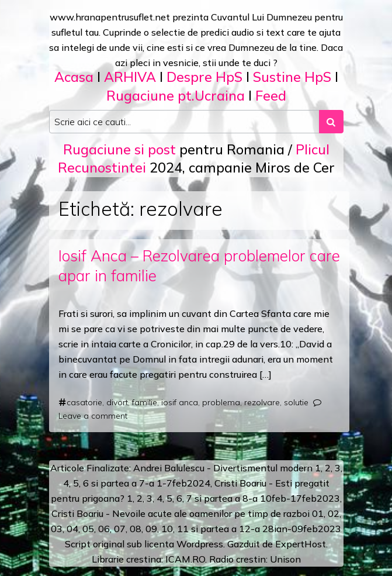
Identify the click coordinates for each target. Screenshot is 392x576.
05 (88, 529)
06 (104, 529)
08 (136, 529)
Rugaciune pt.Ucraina (176, 96)
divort (117, 402)
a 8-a (246, 498)
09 (151, 529)
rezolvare (262, 402)
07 (120, 529)
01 (318, 513)
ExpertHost (301, 544)
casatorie (84, 402)
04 (72, 529)
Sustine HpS (292, 77)
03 (57, 529)
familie (145, 402)
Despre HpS (204, 77)
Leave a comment (93, 416)
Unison (285, 559)
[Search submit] (331, 122)
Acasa (74, 77)
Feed (271, 96)
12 (245, 529)
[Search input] (184, 122)
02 (334, 513)
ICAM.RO (185, 559)
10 (167, 529)
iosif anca (180, 402)
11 (183, 529)
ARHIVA (130, 77)
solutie (296, 402)
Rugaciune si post (119, 149)
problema (221, 402)
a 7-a (143, 483)
